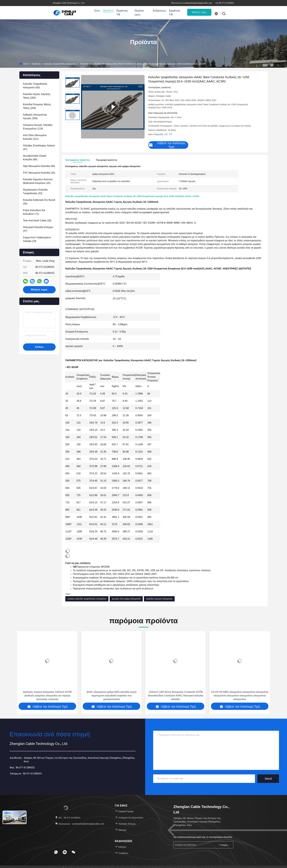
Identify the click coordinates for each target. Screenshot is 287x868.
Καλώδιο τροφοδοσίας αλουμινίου (60, 64)
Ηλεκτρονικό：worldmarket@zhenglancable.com (79, 824)
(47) (39, 147)
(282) (37, 96)
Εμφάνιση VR (122, 13)
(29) (39, 202)
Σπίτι (97, 11)
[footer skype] (65, 852)
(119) (38, 127)
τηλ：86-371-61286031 (68, 818)
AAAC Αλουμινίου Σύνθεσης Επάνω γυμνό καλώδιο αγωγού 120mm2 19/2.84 (47, 694)
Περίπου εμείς (139, 13)
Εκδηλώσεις (159, 11)
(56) (39, 166)
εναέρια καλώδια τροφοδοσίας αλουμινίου (87, 599)
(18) (37, 221)
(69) (35, 158)
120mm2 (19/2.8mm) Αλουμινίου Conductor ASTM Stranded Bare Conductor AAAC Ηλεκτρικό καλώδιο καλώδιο (240, 696)
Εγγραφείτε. (225, 845)
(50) (35, 86)
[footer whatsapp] (56, 852)
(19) (37, 239)
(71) (34, 212)
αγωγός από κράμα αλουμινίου (126, 599)
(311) (35, 137)
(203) (37, 106)
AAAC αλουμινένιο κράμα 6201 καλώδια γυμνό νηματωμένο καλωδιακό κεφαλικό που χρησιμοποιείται (175, 696)
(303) (35, 116)
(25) (39, 173)
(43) (35, 191)
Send (268, 779)
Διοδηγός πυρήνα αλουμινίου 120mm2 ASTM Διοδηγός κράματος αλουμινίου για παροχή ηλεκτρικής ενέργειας (112, 696)
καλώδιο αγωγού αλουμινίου (159, 599)
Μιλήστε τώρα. (199, 12)
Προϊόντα (108, 11)
